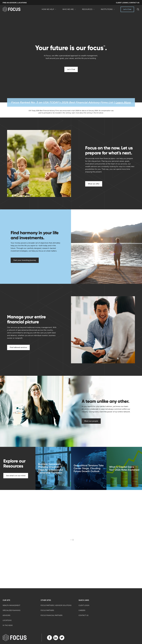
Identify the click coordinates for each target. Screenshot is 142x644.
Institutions (108, 10)
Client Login (84, 605)
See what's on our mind (16, 476)
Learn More (123, 102)
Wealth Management (11, 605)
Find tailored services (18, 347)
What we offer (94, 184)
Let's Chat (127, 9)
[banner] (15, 9)
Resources (88, 10)
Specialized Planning (12, 610)
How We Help (49, 10)
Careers (82, 610)
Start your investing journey (25, 260)
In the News (8, 625)
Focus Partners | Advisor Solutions (56, 605)
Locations (7, 620)
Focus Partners (47, 610)
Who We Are (69, 10)
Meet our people (91, 421)
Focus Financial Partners (52, 615)
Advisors (6, 615)
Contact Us (83, 615)
